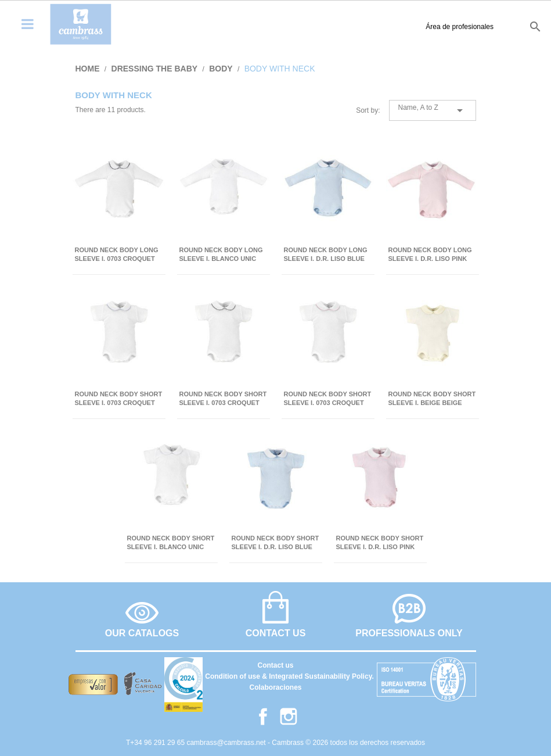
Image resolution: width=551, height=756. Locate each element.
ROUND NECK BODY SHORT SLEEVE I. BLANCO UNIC (171, 542)
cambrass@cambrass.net (227, 743)
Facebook (263, 716)
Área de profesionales (390, 27)
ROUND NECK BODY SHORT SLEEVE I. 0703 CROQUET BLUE (119, 399)
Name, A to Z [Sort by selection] (433, 110)
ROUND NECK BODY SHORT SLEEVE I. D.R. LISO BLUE (275, 542)
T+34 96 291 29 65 (156, 743)
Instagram (289, 716)
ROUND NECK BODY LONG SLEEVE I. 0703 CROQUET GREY (117, 255)
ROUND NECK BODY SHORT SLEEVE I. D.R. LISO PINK (380, 542)
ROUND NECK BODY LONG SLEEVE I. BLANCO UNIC (221, 254)
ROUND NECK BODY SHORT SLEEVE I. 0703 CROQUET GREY (223, 399)
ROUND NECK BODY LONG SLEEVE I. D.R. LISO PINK (430, 254)
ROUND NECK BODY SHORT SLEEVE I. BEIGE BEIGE (432, 398)
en (475, 26)
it (512, 26)
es (455, 26)
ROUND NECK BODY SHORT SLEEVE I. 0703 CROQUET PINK (328, 399)
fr (495, 26)
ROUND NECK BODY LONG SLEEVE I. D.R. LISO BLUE (326, 254)
